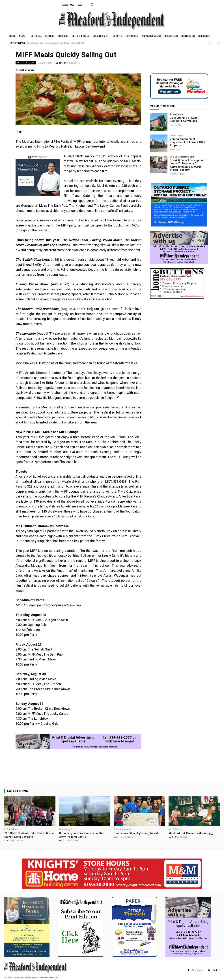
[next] (217, 43)
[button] (92, 5)
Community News (68, 829)
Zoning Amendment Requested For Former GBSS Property (188, 141)
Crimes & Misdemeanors (182, 157)
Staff (6, 841)
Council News (176, 136)
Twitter (216, 970)
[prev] (212, 43)
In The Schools (11, 829)
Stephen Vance (26, 70)
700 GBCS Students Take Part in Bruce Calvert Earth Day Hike (27, 835)
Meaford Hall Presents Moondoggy (193, 833)
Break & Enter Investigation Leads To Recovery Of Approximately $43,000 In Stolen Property (189, 165)
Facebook (197, 970)
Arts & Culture (26, 63)
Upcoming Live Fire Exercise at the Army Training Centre (56, 43)
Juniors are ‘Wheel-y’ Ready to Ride (138, 833)
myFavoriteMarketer (49, 977)
